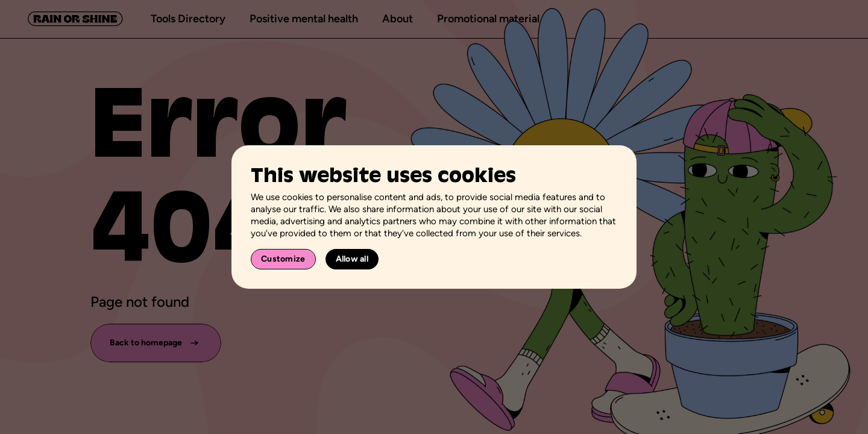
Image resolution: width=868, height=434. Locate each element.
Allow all (352, 259)
